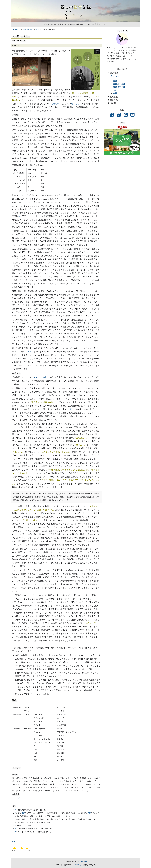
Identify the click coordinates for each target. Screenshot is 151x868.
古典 (115, 93)
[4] (31, 472)
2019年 (44, 377)
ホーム (16, 30)
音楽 (115, 81)
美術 (115, 90)
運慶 (23, 813)
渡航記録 (114, 100)
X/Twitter (76, 865)
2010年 (36, 377)
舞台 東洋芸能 (28, 30)
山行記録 (114, 97)
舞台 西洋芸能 (119, 87)
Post (14, 841)
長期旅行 (55, 104)
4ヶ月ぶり (75, 104)
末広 (30, 352)
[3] (71, 409)
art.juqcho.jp (117, 76)
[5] (44, 513)
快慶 (89, 813)
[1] (44, 164)
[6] (24, 658)
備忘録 (113, 103)
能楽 (38, 30)
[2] (19, 215)
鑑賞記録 (114, 73)
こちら (18, 798)
